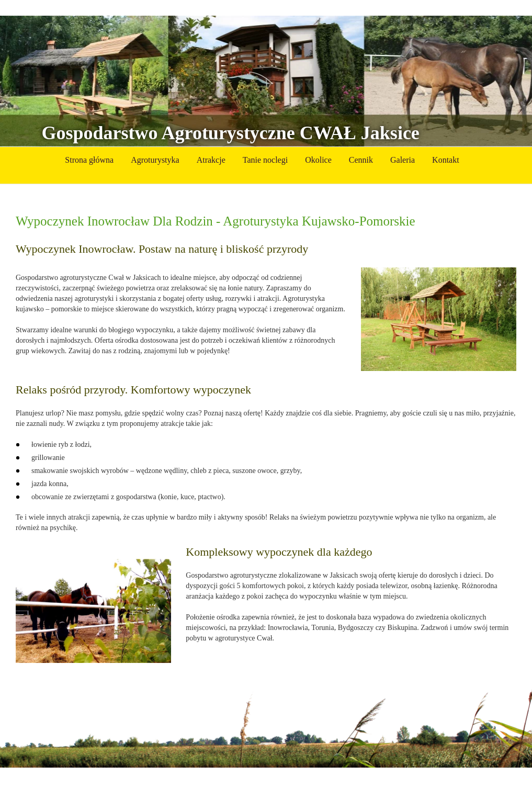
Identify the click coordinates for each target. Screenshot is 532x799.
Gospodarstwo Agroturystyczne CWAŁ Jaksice (231, 133)
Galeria (403, 160)
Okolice (318, 160)
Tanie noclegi (265, 160)
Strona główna (89, 160)
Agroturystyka (155, 160)
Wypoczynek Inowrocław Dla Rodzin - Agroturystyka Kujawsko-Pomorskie (216, 221)
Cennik (361, 160)
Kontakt (446, 160)
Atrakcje (211, 160)
